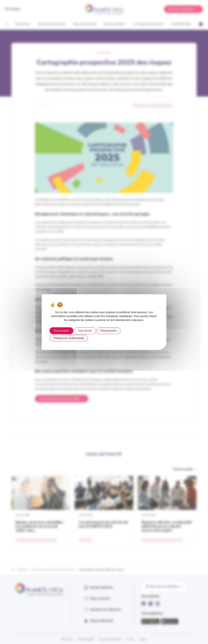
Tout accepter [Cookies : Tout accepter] (61, 331)
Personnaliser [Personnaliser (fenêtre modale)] (109, 331)
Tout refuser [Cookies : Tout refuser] (85, 331)
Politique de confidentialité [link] (69, 338)
